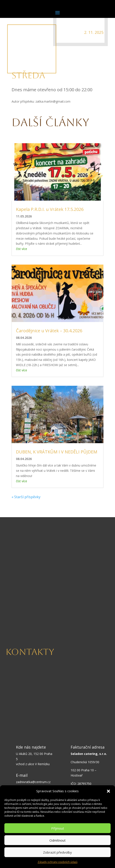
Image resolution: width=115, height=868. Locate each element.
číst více (22, 249)
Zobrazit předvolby (57, 852)
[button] (108, 791)
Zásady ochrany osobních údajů (57, 862)
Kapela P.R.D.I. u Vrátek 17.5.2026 (50, 209)
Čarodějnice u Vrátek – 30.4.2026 (49, 331)
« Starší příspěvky (26, 497)
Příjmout (58, 828)
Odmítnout (57, 840)
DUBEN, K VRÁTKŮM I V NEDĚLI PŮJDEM (57, 452)
